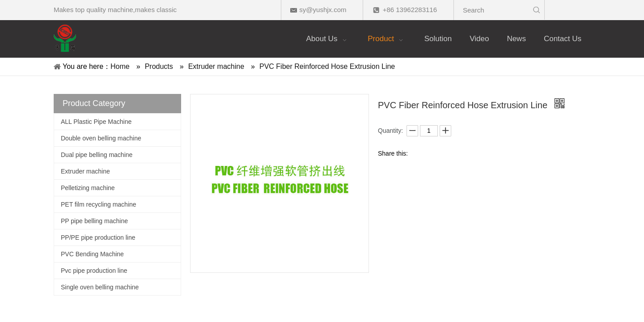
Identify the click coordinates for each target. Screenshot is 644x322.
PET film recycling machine (99, 204)
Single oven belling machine (100, 287)
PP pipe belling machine (94, 221)
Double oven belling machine (101, 138)
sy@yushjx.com (323, 10)
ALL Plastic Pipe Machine (96, 122)
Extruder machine (85, 171)
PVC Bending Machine (92, 254)
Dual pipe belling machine (97, 155)
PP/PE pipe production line (98, 237)
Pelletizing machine (88, 188)
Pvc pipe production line (94, 271)
